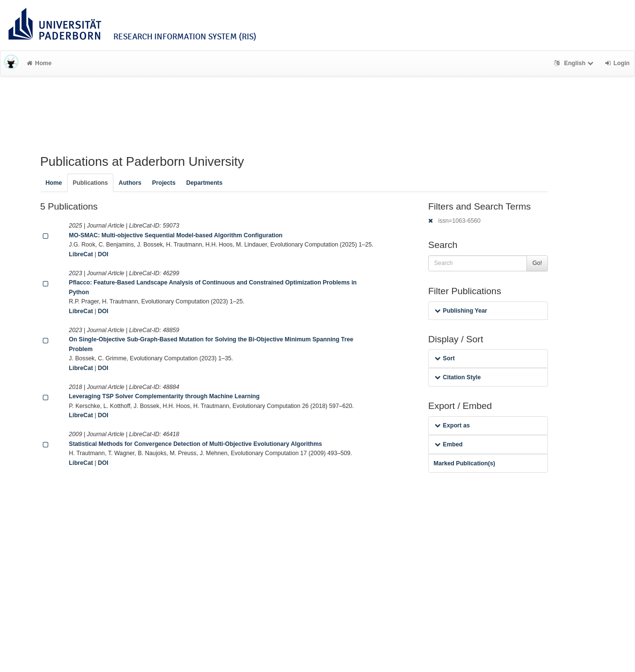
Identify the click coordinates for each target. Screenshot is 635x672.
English (575, 63)
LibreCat (81, 254)
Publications (90, 183)
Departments (205, 183)
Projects (164, 183)
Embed (449, 444)
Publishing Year (461, 311)
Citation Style (458, 377)
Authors (130, 183)
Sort (444, 358)
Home (39, 63)
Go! (537, 263)
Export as (452, 425)
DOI (103, 254)
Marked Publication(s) (464, 463)
